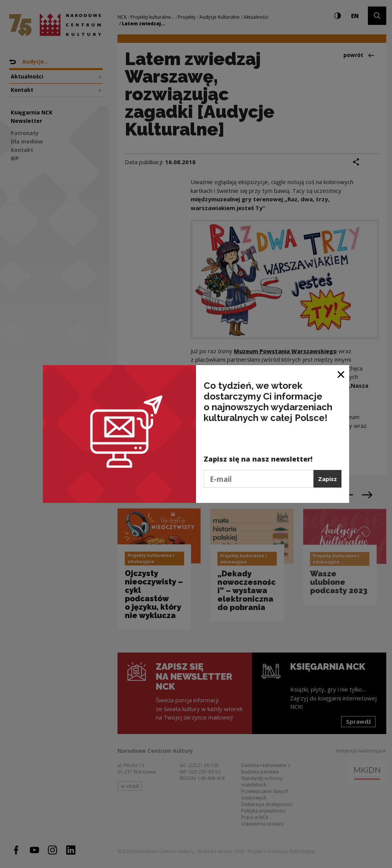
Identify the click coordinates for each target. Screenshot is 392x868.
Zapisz (327, 479)
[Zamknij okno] (341, 374)
